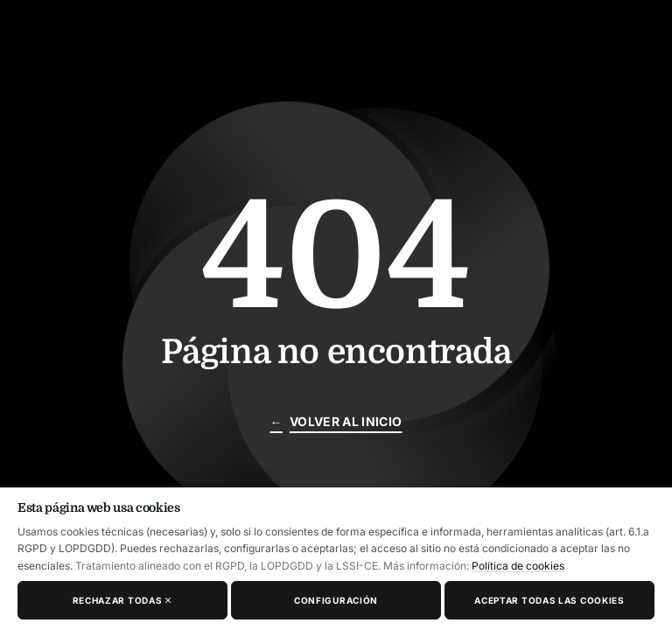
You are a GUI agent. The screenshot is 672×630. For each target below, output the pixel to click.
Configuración (336, 600)
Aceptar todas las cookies (549, 600)
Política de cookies (518, 566)
